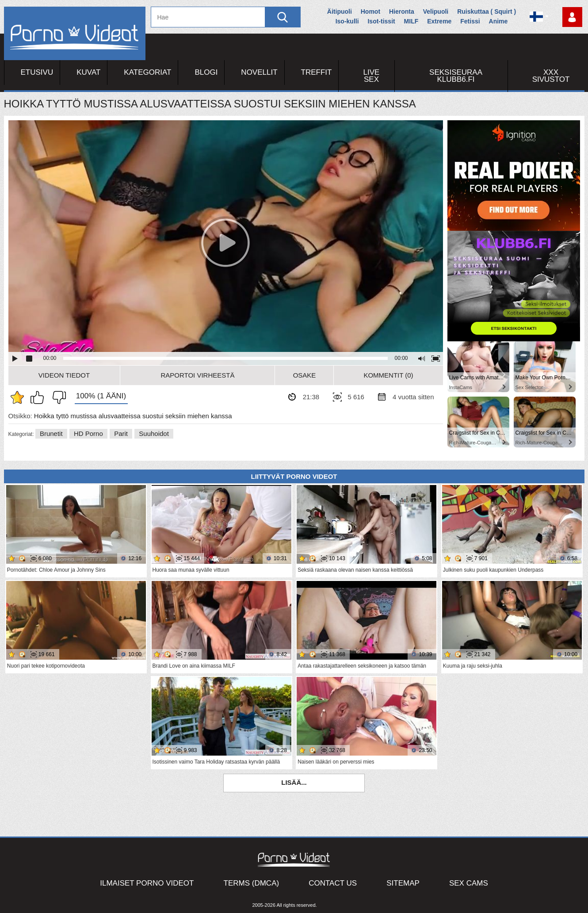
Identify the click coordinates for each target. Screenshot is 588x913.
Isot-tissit (381, 21)
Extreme (439, 21)
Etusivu (37, 72)
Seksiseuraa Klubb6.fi (456, 76)
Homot (370, 11)
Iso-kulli (347, 21)
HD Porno (88, 434)
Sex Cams (469, 883)
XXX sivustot (551, 76)
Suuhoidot (154, 434)
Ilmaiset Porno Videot (147, 883)
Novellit (259, 72)
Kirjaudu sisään (572, 17)
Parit (121, 434)
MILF (411, 21)
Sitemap (403, 883)
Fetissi (470, 21)
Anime (498, 21)
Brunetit (51, 434)
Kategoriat (147, 72)
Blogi (206, 72)
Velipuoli (436, 11)
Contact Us (333, 883)
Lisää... (294, 782)
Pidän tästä (39, 397)
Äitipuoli (340, 11)
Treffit (317, 72)
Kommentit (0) (388, 375)
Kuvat (88, 72)
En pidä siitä (57, 397)
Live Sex (372, 76)
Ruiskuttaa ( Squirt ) (487, 11)
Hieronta (402, 11)
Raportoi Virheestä (197, 375)
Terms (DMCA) (252, 883)
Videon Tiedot (64, 375)
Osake (305, 375)
